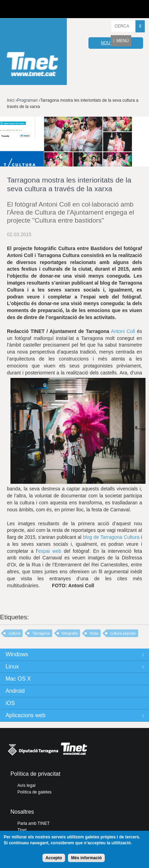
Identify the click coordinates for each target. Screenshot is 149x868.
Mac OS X (18, 679)
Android (15, 691)
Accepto (54, 858)
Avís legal (26, 785)
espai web (50, 551)
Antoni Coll (122, 331)
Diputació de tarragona (30, 9)
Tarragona (41, 633)
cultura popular (123, 633)
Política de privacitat (35, 774)
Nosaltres (22, 812)
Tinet (22, 830)
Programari (27, 100)
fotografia (70, 633)
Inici (11, 100)
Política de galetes (34, 792)
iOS (10, 703)
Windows (17, 654)
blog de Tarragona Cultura (111, 537)
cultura (14, 633)
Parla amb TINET (33, 823)
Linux (12, 666)
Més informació (86, 858)
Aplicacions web (25, 715)
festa (94, 633)
